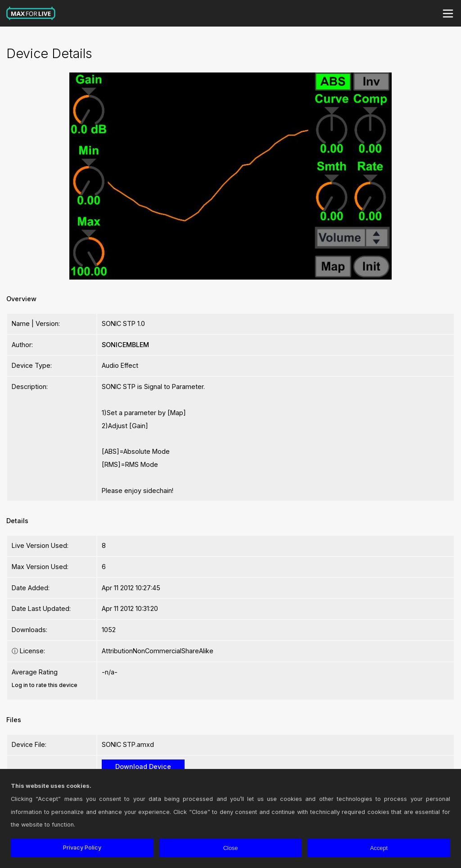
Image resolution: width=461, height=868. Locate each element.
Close (231, 848)
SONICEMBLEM (125, 345)
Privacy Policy (82, 848)
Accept (379, 848)
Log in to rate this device (45, 685)
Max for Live (31, 14)
